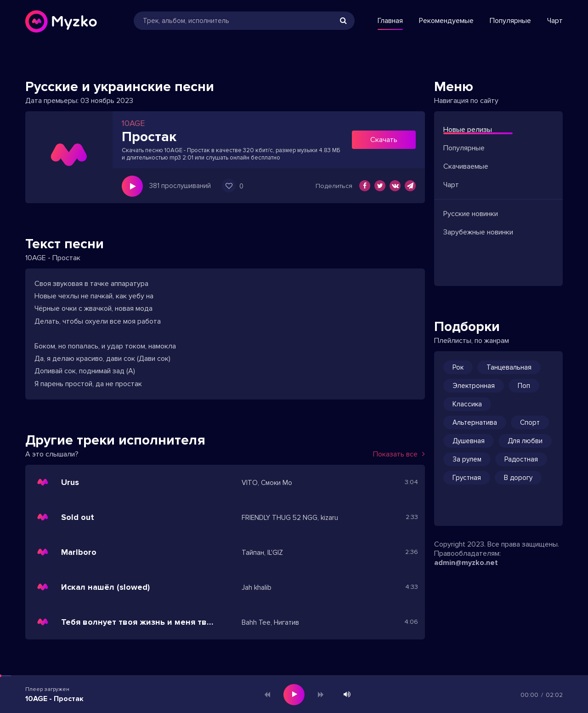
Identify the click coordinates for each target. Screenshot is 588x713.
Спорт (530, 422)
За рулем (467, 459)
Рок (458, 367)
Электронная (474, 386)
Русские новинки (471, 214)
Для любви (525, 441)
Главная (390, 21)
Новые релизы (468, 130)
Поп (524, 386)
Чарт (555, 21)
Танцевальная (509, 367)
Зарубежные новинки (478, 232)
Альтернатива (475, 422)
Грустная (467, 478)
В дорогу (518, 478)
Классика (467, 404)
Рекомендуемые (446, 21)
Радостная (521, 459)
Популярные (510, 21)
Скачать (384, 140)
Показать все (399, 454)
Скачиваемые (466, 166)
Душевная (469, 441)
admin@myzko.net (466, 563)
